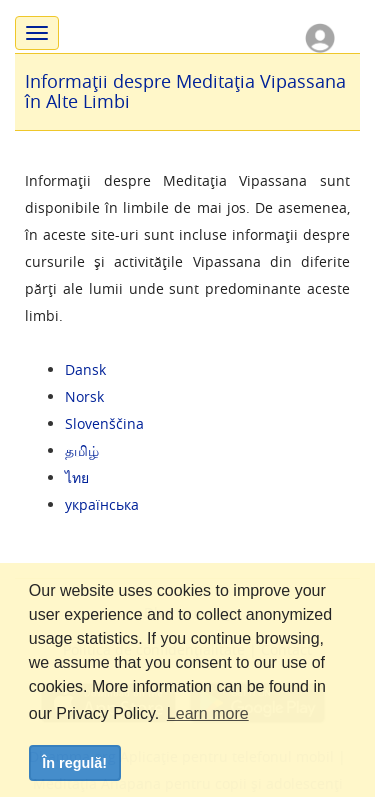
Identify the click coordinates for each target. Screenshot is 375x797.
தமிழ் (82, 450)
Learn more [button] (208, 713)
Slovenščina (104, 423)
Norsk (84, 396)
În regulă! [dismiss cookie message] (74, 763)
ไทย (77, 477)
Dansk (85, 369)
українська (102, 504)
